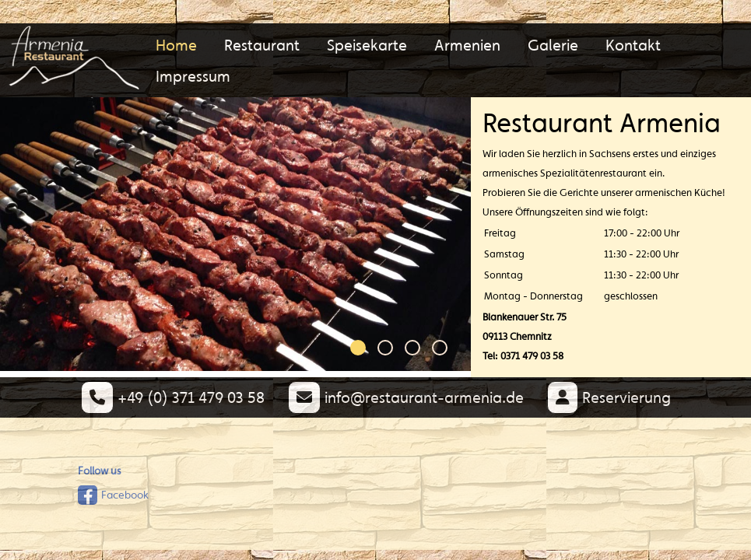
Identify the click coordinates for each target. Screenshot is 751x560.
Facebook (113, 495)
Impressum (193, 76)
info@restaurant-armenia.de (406, 397)
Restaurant (262, 45)
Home (176, 45)
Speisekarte (367, 45)
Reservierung (609, 397)
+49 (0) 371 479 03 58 (173, 397)
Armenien (467, 45)
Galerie (553, 45)
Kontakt (633, 45)
